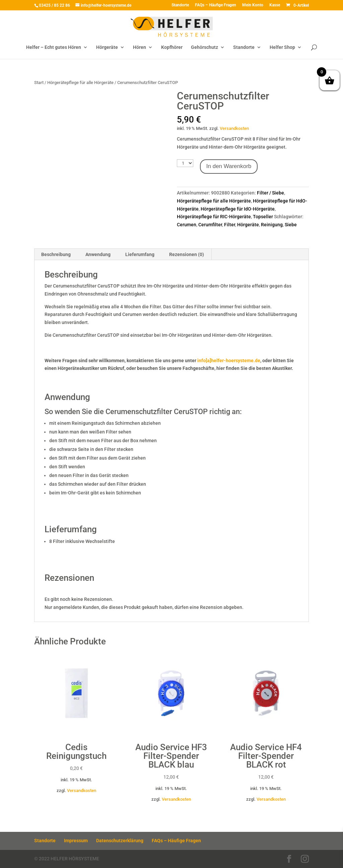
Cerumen (187, 225)
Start (39, 83)
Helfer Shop (282, 47)
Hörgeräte (107, 47)
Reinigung (272, 225)
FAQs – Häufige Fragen (216, 5)
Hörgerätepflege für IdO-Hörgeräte (238, 209)
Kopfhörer (172, 47)
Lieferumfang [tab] (140, 254)
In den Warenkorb (229, 166)
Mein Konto (253, 5)
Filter (230, 225)
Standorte (180, 5)
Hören (140, 47)
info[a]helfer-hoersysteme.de (229, 361)
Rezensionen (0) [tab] (187, 254)
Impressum (76, 841)
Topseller (263, 217)
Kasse (275, 5)
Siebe (291, 225)
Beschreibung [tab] (56, 254)
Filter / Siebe (270, 193)
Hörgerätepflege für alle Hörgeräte (80, 83)
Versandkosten (234, 128)
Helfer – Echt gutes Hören (54, 47)
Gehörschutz (204, 47)
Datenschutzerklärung (120, 841)
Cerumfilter (210, 225)
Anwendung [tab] (98, 254)
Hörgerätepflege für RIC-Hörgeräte (214, 217)
